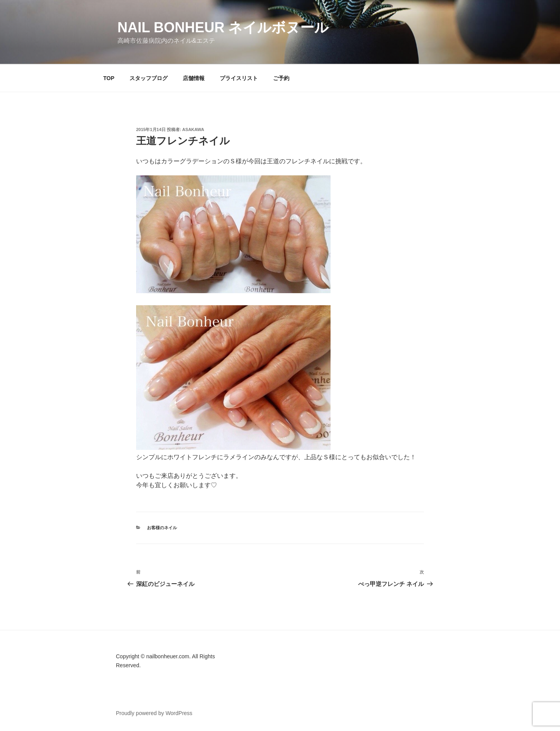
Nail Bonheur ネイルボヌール (223, 27)
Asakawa (193, 129)
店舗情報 (194, 78)
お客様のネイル (162, 528)
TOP (109, 78)
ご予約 (281, 78)
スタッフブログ (149, 78)
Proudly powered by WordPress (154, 713)
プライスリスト (239, 78)
